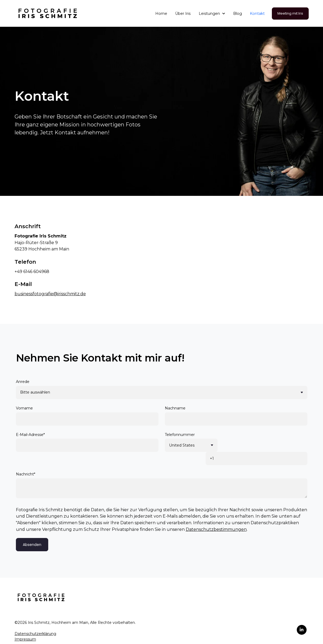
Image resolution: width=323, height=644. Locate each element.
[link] (48, 13)
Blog (238, 14)
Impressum (25, 626)
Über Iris (183, 14)
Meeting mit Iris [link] (290, 13)
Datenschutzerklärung (35, 620)
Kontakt (257, 14)
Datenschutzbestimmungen (216, 516)
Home (161, 14)
